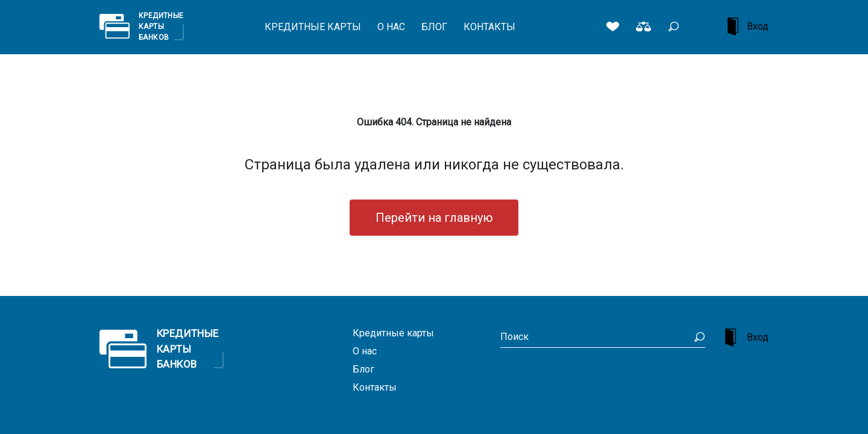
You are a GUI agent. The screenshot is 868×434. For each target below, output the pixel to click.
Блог (434, 27)
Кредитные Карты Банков (161, 26)
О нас (391, 27)
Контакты (489, 27)
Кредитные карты (313, 27)
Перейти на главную (434, 218)
